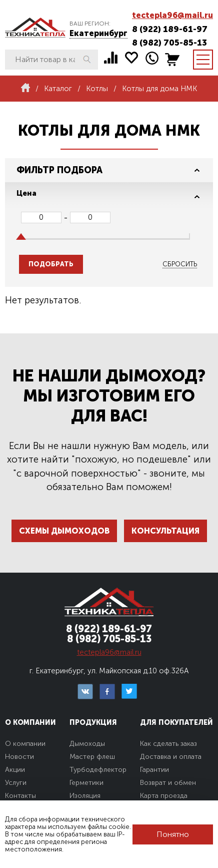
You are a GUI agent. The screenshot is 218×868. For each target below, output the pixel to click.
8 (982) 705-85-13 (169, 43)
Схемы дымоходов (64, 531)
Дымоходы (87, 744)
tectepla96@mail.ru (172, 15)
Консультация (165, 531)
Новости (19, 757)
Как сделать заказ (168, 744)
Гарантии (154, 770)
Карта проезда (164, 796)
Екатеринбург (98, 33)
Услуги (16, 783)
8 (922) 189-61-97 (170, 29)
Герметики (86, 783)
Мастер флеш (92, 757)
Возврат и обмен (168, 783)
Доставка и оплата (171, 757)
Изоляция (85, 796)
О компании (25, 744)
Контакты (20, 796)
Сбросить (180, 264)
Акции (15, 770)
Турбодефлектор (98, 770)
